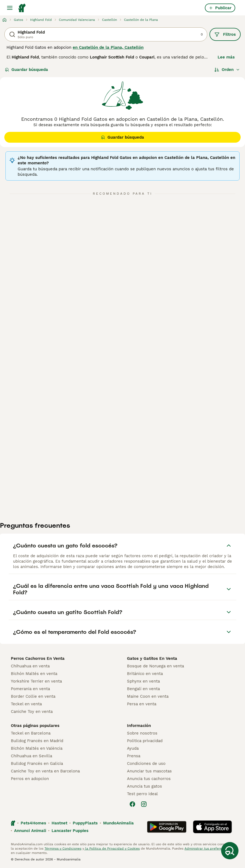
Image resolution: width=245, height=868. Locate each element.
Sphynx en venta (143, 681)
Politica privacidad (145, 741)
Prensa (134, 756)
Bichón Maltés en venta (34, 674)
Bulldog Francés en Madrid (37, 741)
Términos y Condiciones (63, 849)
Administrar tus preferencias (207, 849)
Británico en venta (145, 674)
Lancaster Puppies (70, 831)
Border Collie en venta (33, 696)
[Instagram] (144, 804)
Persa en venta (142, 704)
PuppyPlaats (85, 823)
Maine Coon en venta (148, 696)
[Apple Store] (212, 827)
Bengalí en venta (143, 689)
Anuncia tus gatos (144, 786)
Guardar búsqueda (26, 70)
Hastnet (59, 823)
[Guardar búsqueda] (230, 851)
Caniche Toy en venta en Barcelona (45, 771)
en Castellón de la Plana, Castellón (108, 47)
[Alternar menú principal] (10, 8)
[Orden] (227, 70)
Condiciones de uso (146, 763)
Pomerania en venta (30, 689)
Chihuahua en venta (30, 666)
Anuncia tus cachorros (149, 779)
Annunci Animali (30, 831)
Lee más (226, 57)
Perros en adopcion (30, 779)
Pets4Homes (33, 823)
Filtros (225, 34)
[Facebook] (132, 804)
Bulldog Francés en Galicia (37, 763)
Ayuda (133, 748)
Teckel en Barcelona (31, 733)
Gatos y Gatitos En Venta (152, 658)
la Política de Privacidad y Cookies (112, 849)
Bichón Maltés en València (37, 748)
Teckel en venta (26, 704)
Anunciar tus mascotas (149, 771)
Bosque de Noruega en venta (155, 666)
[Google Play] (167, 827)
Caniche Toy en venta (32, 712)
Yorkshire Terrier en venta (36, 681)
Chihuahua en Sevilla (31, 756)
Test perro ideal (142, 794)
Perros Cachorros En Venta (38, 658)
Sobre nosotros (142, 733)
